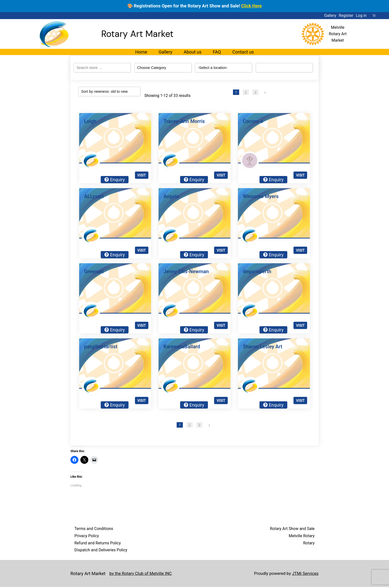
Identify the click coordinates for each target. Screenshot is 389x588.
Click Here (251, 6)
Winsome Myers (261, 196)
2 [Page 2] (246, 92)
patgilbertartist (101, 347)
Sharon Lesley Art (263, 347)
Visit (142, 175)
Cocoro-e (253, 121)
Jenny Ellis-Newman (186, 271)
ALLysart (94, 196)
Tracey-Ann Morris (184, 121)
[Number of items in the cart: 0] (374, 16)
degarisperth (257, 271)
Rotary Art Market (137, 34)
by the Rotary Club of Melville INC (142, 574)
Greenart (94, 271)
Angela (171, 196)
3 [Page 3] (255, 92)
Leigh (90, 121)
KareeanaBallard (182, 347)
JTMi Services (305, 574)
